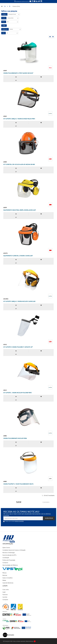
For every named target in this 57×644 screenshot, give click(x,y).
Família (4, 18)
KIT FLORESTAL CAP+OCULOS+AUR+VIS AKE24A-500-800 (19, 164)
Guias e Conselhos (8, 578)
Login (4, 592)
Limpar (4, 26)
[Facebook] (32, 1)
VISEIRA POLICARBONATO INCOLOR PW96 (15, 438)
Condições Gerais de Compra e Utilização (14, 550)
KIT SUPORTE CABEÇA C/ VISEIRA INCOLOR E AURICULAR (19, 301)
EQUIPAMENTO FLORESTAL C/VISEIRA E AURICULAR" (18, 256)
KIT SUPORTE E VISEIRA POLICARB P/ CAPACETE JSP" (18, 347)
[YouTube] (34, 1)
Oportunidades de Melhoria (10, 565)
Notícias (5, 575)
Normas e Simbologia (9, 553)
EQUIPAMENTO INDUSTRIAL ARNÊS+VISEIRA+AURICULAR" (20, 210)
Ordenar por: (5, 29)
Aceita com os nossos (14, 521)
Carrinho (5, 597)
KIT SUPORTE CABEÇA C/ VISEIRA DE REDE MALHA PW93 (19, 119)
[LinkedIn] (37, 1)
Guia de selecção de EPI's (9, 555)
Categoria (4, 14)
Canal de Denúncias (8, 583)
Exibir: (4, 33)
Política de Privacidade (9, 560)
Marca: (4, 22)
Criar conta (6, 590)
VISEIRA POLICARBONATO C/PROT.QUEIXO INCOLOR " (18, 73)
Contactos (5, 563)
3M (12, 22)
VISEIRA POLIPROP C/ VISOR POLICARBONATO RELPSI (18, 484)
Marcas (4, 573)
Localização (6, 558)
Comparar (5, 600)
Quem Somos (6, 548)
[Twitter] (39, 1)
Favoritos (5, 595)
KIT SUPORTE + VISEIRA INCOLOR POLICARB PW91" (18, 393)
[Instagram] (41, 1)
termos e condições (19, 521)
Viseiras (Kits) (13, 18)
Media (4, 580)
